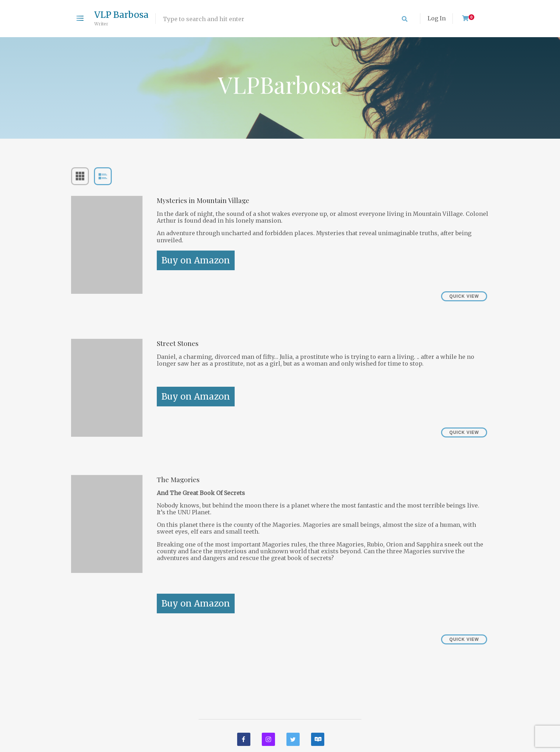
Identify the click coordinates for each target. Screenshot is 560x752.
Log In (437, 18)
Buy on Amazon (196, 260)
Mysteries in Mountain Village (203, 200)
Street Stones (178, 343)
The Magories (178, 479)
